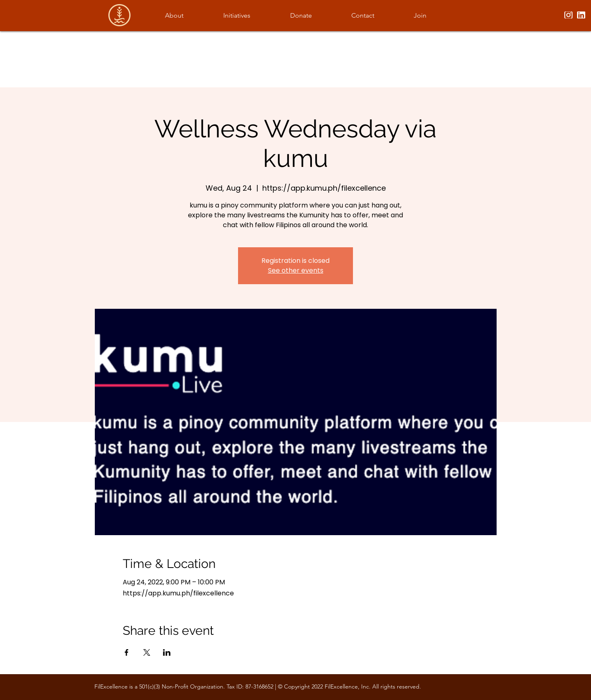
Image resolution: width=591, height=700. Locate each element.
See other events (296, 270)
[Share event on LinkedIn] (167, 652)
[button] (174, 15)
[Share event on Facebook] (127, 652)
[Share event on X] (147, 652)
